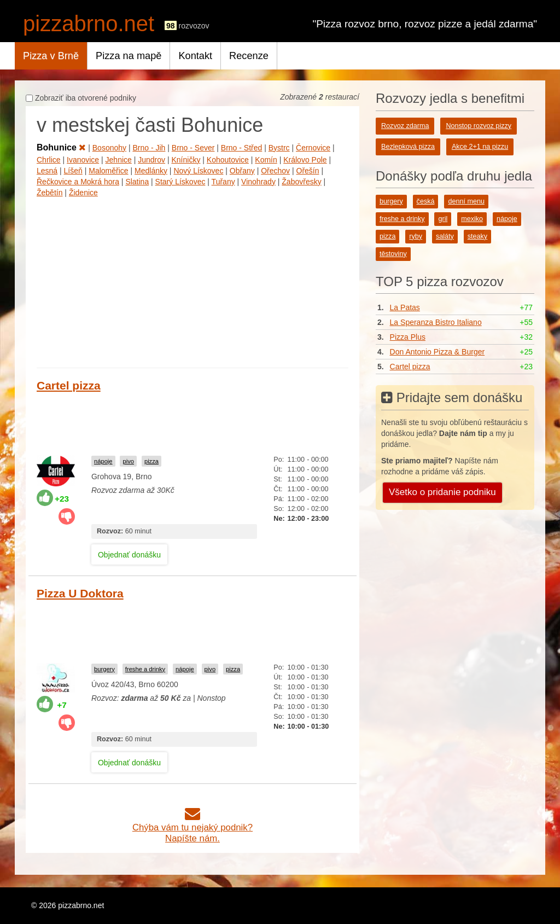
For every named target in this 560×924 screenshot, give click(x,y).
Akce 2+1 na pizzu (480, 147)
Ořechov (275, 171)
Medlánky (151, 171)
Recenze (249, 56)
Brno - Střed (241, 148)
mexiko (472, 219)
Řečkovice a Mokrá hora (78, 182)
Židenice (83, 193)
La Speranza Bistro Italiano (436, 322)
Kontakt (195, 56)
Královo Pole (305, 160)
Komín (266, 160)
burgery (104, 669)
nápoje (103, 461)
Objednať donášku (129, 555)
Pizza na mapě (129, 56)
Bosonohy (109, 148)
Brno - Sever (193, 148)
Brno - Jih (149, 148)
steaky (477, 236)
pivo (128, 461)
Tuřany (223, 182)
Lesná (47, 171)
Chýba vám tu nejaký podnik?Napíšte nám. (192, 827)
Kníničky (186, 160)
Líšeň (73, 171)
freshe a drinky (145, 669)
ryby (416, 236)
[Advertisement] (192, 280)
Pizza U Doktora (80, 593)
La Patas (405, 307)
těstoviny (393, 254)
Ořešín (308, 171)
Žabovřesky (301, 182)
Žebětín (49, 193)
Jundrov (151, 160)
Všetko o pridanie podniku (442, 492)
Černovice (313, 148)
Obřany (242, 171)
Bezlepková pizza (408, 147)
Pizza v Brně (51, 56)
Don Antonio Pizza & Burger (437, 352)
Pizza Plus (408, 337)
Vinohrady (258, 182)
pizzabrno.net (89, 24)
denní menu (466, 201)
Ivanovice (83, 160)
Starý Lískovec (180, 182)
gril (443, 219)
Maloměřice (108, 171)
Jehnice (119, 160)
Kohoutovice (228, 160)
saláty (445, 236)
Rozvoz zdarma (405, 126)
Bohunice (61, 147)
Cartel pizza (69, 385)
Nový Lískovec (198, 171)
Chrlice (49, 160)
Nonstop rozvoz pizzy (479, 126)
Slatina (137, 182)
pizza (151, 461)
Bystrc (279, 148)
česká (426, 201)
